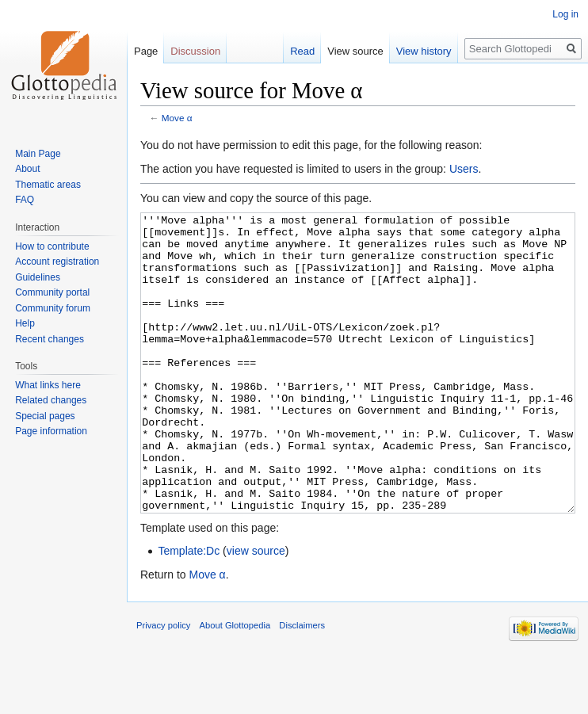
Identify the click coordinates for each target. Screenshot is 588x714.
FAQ (25, 200)
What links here (48, 385)
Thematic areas (48, 185)
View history (424, 51)
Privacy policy (163, 685)
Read (302, 51)
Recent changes (50, 339)
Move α (177, 118)
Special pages (45, 416)
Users (464, 169)
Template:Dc (189, 610)
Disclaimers (302, 685)
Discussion (195, 51)
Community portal (52, 292)
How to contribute (52, 246)
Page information (51, 431)
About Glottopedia (235, 685)
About (27, 169)
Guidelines (38, 277)
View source (355, 51)
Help (25, 323)
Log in (565, 14)
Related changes (51, 400)
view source (256, 610)
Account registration (57, 262)
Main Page (38, 154)
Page (146, 51)
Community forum (53, 308)
